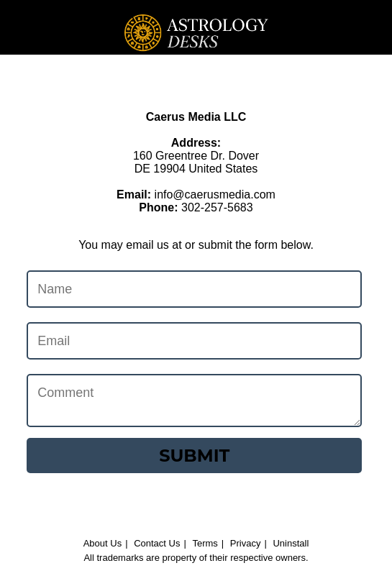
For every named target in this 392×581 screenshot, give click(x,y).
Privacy (246, 543)
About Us (102, 543)
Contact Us (157, 543)
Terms (205, 543)
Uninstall (291, 543)
